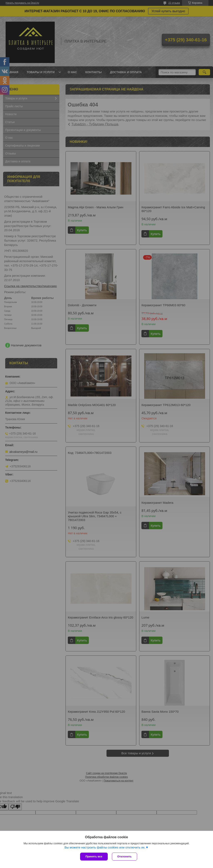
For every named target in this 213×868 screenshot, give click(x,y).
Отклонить (124, 856)
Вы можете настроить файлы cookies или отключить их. (105, 847)
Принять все (94, 856)
